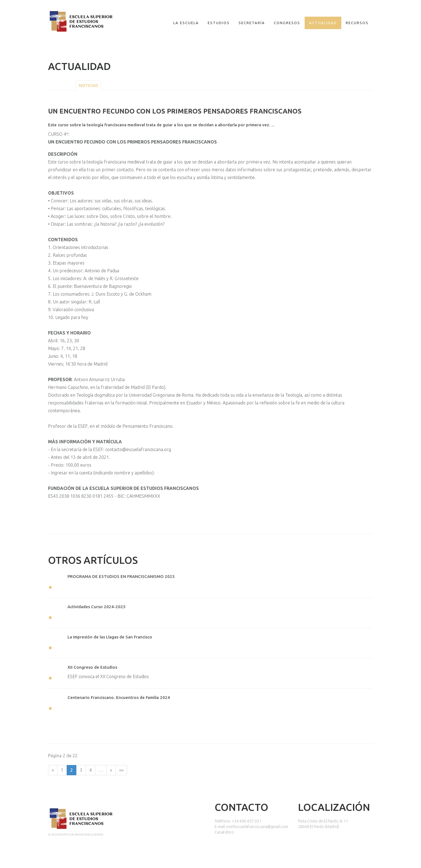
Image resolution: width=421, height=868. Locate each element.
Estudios (219, 23)
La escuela (186, 23)
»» (121, 770)
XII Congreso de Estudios (92, 667)
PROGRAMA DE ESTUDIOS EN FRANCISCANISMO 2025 (121, 576)
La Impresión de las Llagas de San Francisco (110, 637)
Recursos (357, 23)
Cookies (98, 835)
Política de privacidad (74, 835)
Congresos (287, 23)
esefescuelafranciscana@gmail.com (257, 827)
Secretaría (252, 23)
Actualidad (323, 23)
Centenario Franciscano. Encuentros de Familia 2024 (119, 697)
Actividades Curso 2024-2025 (97, 607)
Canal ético (224, 832)
